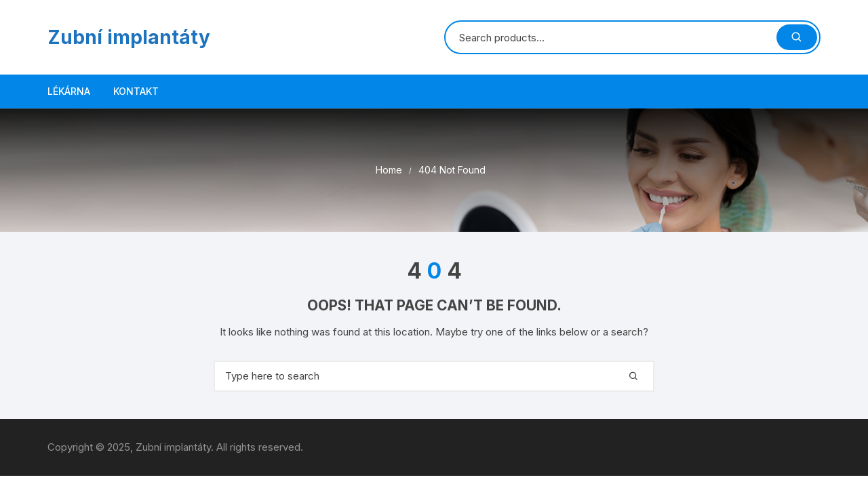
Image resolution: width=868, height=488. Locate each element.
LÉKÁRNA (69, 91)
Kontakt (136, 91)
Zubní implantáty (129, 37)
